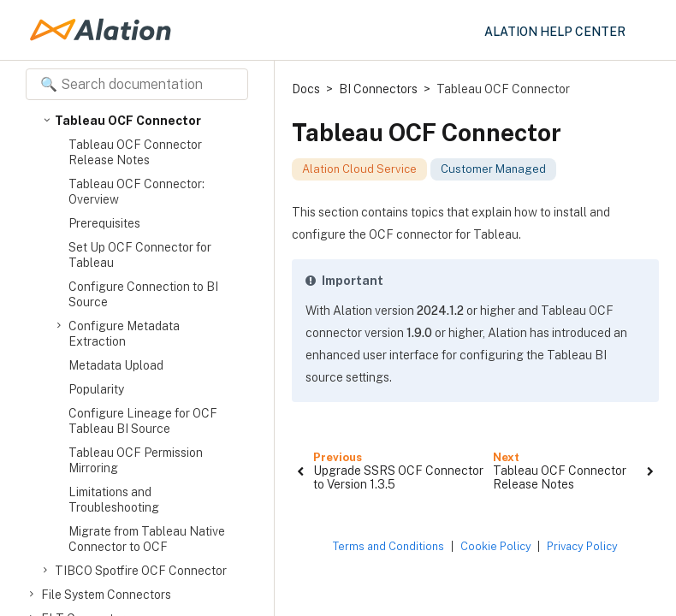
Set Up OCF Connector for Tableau (140, 255)
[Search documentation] (137, 84)
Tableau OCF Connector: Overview (136, 192)
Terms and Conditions (388, 546)
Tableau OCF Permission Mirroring (136, 460)
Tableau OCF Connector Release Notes (135, 152)
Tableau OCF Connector (128, 121)
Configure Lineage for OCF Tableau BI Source (143, 421)
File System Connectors (106, 595)
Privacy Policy (582, 546)
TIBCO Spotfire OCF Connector (141, 571)
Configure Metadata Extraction (124, 333)
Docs (306, 89)
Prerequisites (104, 223)
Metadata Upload (116, 365)
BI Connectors (378, 89)
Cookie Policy (496, 546)
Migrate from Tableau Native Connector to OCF (147, 539)
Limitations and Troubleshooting (114, 500)
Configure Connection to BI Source (143, 294)
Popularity (96, 389)
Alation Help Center (555, 32)
